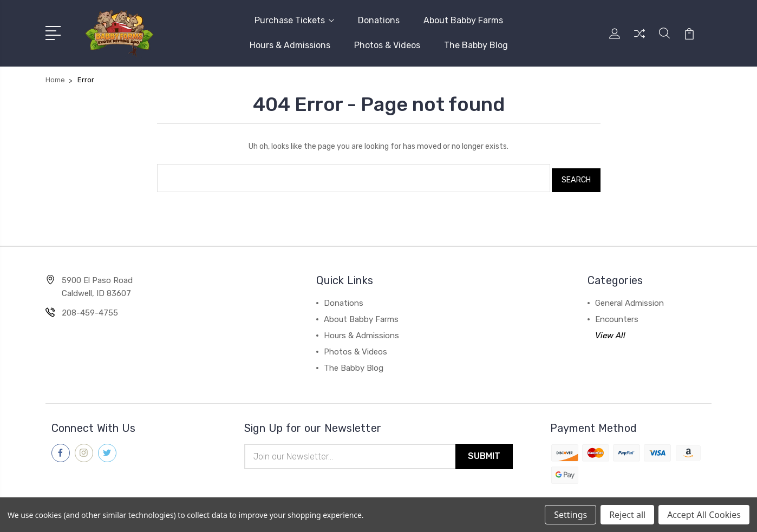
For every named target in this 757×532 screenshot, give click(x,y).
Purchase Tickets (294, 20)
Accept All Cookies (704, 515)
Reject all (627, 515)
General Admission (629, 297)
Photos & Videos (387, 45)
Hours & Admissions (290, 45)
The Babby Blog (476, 45)
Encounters (617, 313)
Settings (570, 515)
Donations (379, 20)
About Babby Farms (463, 20)
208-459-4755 (90, 307)
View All (610, 330)
